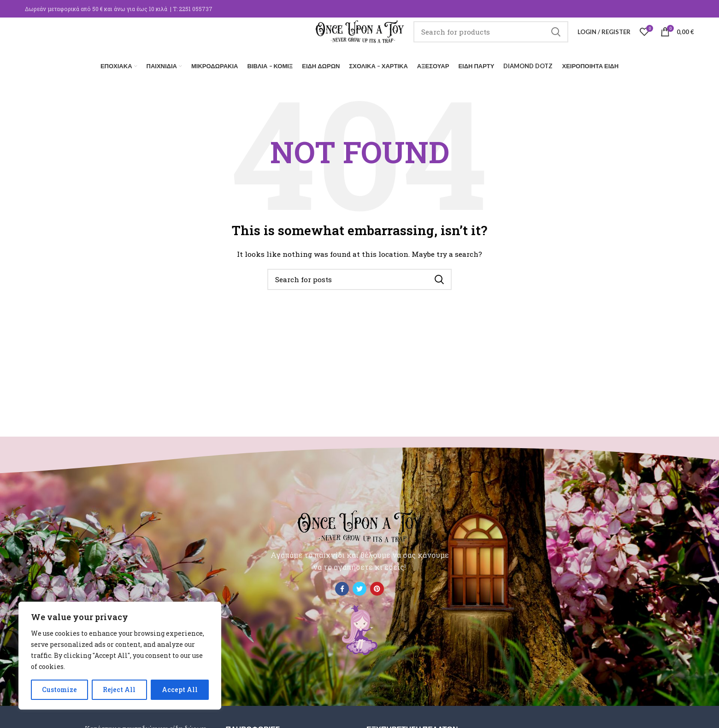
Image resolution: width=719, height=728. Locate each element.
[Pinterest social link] (377, 586)
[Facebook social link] (342, 586)
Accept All (180, 690)
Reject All (119, 690)
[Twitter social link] (359, 586)
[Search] (501, 39)
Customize (59, 690)
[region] (120, 656)
